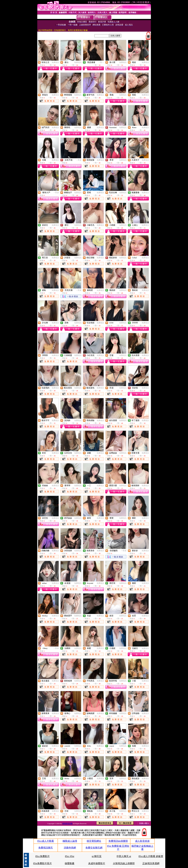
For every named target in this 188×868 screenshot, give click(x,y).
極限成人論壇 (70, 841)
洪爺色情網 (70, 848)
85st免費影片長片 (42, 863)
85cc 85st (70, 856)
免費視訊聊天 (46, 848)
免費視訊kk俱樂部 (118, 841)
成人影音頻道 (142, 841)
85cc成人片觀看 (46, 841)
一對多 (79, 160)
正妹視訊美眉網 (151, 863)
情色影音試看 (68, 823)
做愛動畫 (70, 863)
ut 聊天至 (97, 856)
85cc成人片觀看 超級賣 (151, 856)
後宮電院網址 (94, 841)
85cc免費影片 (42, 856)
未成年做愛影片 (97, 863)
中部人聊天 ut (124, 856)
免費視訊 (55, 62)
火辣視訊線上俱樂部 (124, 863)
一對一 (101, 62)
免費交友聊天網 (94, 848)
